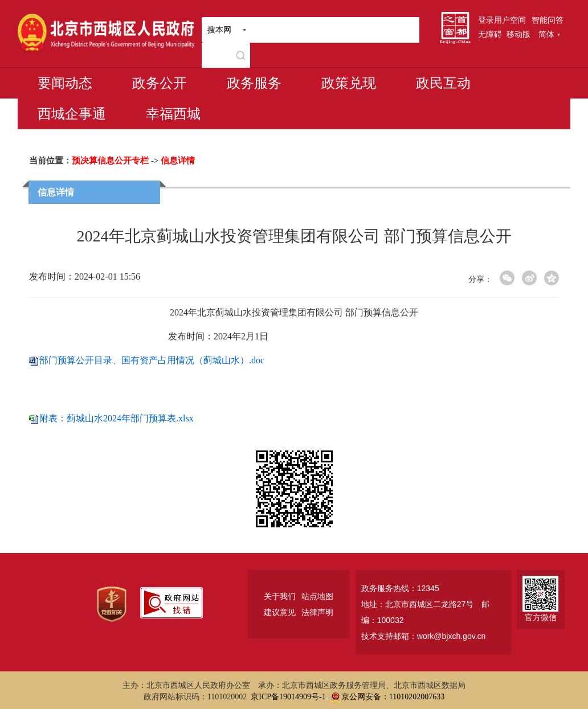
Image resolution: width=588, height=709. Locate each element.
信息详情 (178, 161)
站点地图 (317, 596)
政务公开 (160, 83)
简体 (549, 34)
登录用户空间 (502, 20)
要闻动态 (65, 83)
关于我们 (280, 596)
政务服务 (254, 83)
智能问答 (548, 20)
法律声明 (317, 612)
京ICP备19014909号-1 (288, 697)
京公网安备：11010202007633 (393, 697)
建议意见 (280, 612)
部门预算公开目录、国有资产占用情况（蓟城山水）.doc (152, 360)
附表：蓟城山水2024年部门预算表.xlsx (117, 418)
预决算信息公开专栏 (110, 161)
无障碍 (490, 34)
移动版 (518, 34)
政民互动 (443, 83)
